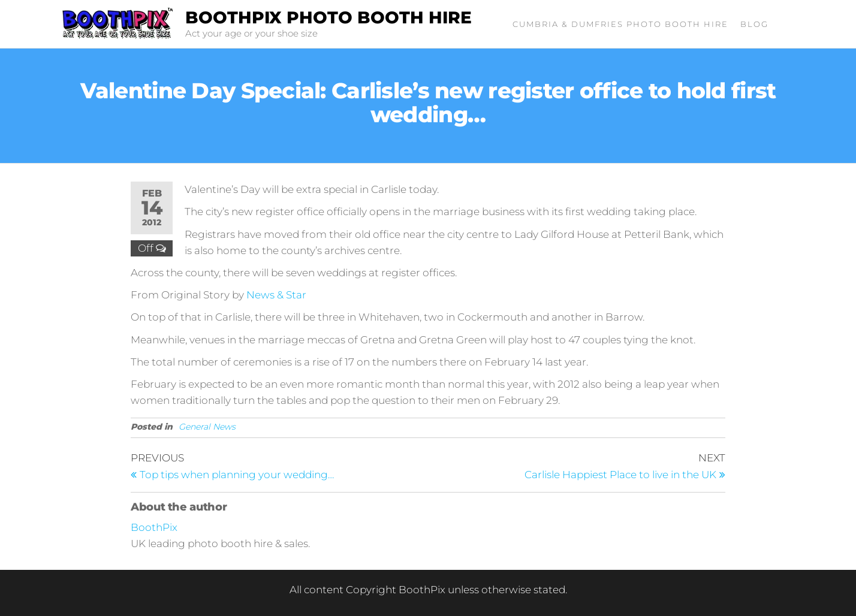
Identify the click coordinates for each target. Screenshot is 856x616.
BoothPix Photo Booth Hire (328, 17)
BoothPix (154, 527)
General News (207, 427)
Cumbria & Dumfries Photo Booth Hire (620, 24)
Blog (754, 24)
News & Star (276, 295)
